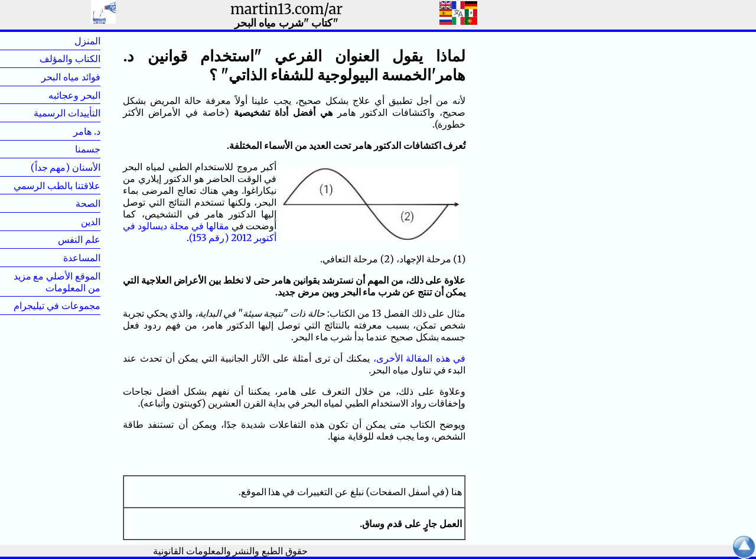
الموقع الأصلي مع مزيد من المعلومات (57, 282)
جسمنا (69, 149)
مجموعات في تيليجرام (57, 305)
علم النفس (79, 239)
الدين (72, 222)
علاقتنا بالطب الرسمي (57, 186)
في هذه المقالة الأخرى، (420, 358)
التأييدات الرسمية (67, 113)
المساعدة (82, 258)
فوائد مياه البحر (71, 77)
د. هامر (68, 131)
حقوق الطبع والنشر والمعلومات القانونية (230, 551)
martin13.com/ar (286, 9)
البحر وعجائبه (74, 95)
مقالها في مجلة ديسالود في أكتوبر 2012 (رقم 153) (200, 232)
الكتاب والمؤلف (70, 58)
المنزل (69, 41)
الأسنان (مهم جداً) (66, 167)
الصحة (69, 203)
